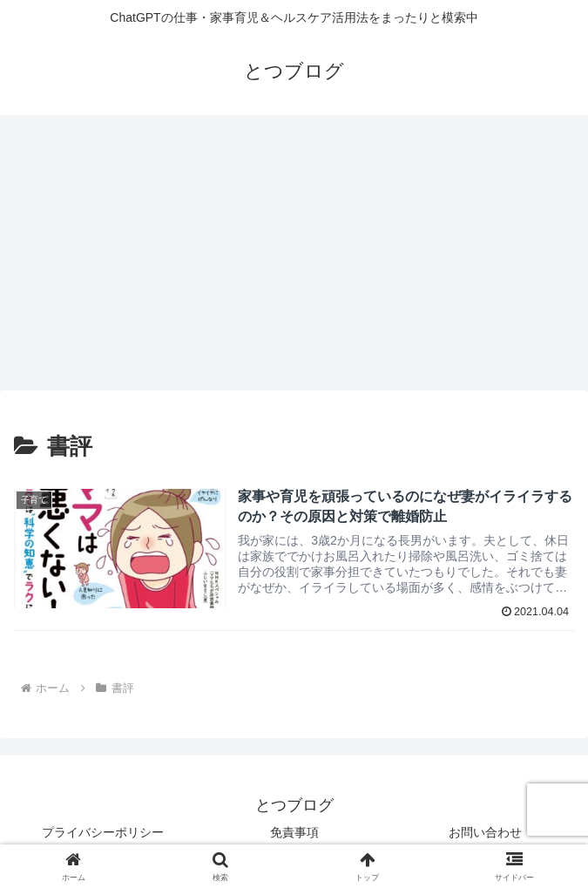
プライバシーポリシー (103, 832)
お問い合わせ (485, 832)
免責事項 (294, 832)
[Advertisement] (294, 258)
